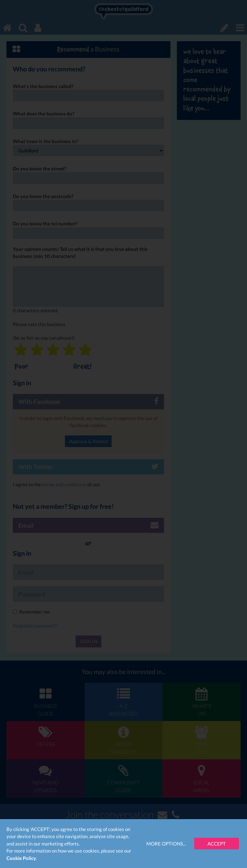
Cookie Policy (21, 858)
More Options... (166, 844)
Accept (217, 844)
